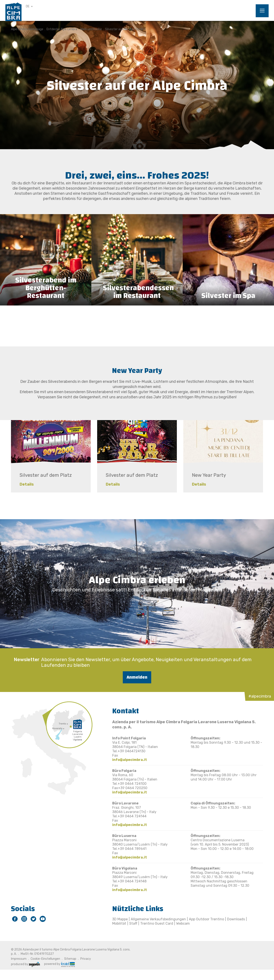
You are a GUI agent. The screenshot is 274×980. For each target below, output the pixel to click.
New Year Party (209, 475)
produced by (25, 964)
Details (27, 484)
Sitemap (70, 959)
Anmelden (137, 677)
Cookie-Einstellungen (45, 959)
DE (28, 6)
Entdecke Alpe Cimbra (62, 29)
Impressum (19, 959)
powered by (59, 964)
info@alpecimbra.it (130, 760)
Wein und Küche (91, 29)
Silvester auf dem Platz (46, 475)
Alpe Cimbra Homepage (27, 29)
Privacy (86, 959)
